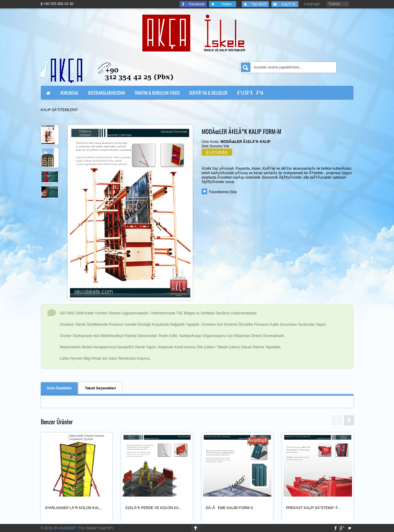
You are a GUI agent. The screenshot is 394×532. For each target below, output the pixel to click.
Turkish (334, 4)
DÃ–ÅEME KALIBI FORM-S (229, 508)
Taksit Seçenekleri (100, 388)
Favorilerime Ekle (223, 192)
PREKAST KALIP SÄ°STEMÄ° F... (313, 508)
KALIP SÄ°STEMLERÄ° (60, 110)
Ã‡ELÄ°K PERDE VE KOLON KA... (154, 508)
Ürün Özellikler (59, 388)
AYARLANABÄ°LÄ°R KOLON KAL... (74, 508)
